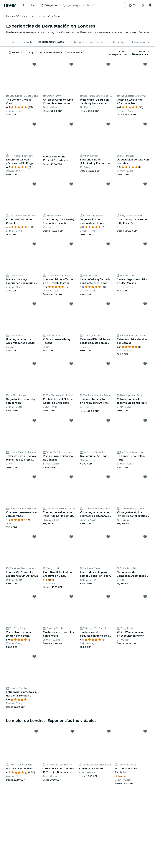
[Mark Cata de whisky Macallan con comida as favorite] (145, 305)
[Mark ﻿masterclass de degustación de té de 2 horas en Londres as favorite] (108, 598)
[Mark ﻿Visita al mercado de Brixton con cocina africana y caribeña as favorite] (34, 598)
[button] (50, 16)
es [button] (130, 5)
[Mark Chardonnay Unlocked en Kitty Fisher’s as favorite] (145, 186)
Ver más (144, 32)
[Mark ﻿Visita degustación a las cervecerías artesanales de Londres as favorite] (108, 478)
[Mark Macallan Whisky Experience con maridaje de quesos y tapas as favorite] (34, 245)
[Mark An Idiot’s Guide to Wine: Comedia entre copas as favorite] (71, 66)
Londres (10, 16)
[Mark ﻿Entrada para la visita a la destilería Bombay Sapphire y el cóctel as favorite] (34, 658)
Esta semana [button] (87, 53)
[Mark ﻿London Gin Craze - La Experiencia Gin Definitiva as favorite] (34, 538)
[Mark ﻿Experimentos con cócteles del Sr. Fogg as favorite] (34, 126)
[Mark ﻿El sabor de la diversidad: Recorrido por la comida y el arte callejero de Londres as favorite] (71, 478)
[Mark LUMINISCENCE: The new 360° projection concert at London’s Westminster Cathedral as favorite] (73, 733)
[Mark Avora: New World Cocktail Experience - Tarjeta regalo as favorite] (71, 126)
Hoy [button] (36, 53)
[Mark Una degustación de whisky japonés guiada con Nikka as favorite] (34, 305)
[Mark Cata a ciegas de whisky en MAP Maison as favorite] (145, 245)
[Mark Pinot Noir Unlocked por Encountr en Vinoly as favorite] (71, 538)
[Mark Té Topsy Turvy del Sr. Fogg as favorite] (145, 422)
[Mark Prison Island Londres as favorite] (36, 733)
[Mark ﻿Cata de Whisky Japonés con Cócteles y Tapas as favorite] (108, 245)
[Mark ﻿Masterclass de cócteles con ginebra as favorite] (71, 598)
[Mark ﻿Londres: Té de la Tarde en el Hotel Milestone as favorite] (71, 245)
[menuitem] (13, 42)
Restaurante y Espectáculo (86, 42)
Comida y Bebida (26, 16)
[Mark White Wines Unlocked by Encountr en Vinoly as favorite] (145, 598)
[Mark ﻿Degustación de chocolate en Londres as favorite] (108, 186)
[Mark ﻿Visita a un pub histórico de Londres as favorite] (71, 422)
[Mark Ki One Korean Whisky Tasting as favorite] (71, 305)
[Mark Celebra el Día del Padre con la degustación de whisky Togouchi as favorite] (108, 305)
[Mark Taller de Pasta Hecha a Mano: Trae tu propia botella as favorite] (34, 422)
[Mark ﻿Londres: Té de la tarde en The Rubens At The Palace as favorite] (108, 365)
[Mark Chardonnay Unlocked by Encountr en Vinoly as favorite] (71, 186)
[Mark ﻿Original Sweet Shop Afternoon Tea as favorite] (145, 66)
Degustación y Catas (51, 42)
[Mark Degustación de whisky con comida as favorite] (34, 365)
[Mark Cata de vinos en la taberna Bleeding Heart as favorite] (145, 365)
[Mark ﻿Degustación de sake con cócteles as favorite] (145, 126)
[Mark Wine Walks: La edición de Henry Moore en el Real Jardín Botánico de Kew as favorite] (108, 66)
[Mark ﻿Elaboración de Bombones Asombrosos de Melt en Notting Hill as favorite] (145, 538)
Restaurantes (117, 42)
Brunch (27, 42)
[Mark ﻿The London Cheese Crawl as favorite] (34, 66)
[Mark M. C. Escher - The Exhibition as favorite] (145, 733)
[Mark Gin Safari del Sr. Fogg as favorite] (108, 422)
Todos (13, 42)
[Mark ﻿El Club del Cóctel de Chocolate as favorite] (34, 186)
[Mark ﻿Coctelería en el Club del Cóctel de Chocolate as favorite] (71, 365)
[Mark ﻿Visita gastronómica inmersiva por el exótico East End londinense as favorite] (145, 478)
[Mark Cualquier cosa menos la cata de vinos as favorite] (34, 478)
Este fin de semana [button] (60, 53)
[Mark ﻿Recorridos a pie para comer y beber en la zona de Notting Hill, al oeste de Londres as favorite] (108, 538)
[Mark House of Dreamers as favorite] (109, 733)
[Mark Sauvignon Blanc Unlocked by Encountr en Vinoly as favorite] (108, 126)
